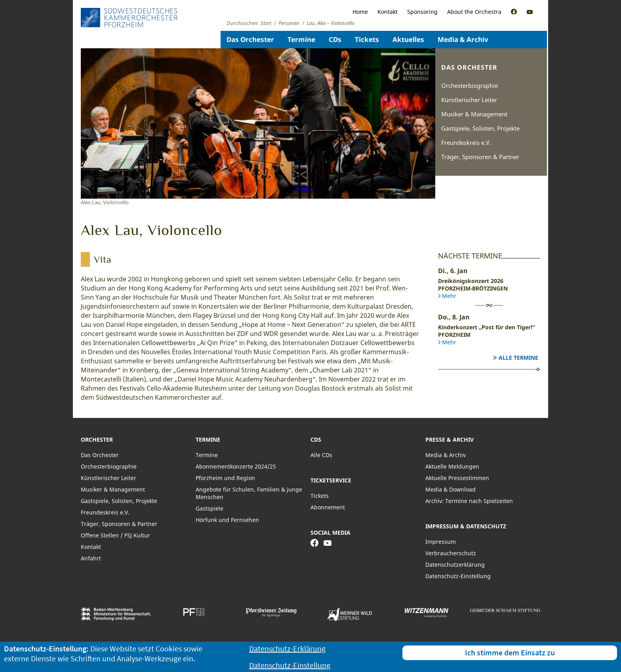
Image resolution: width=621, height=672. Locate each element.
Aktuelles (408, 39)
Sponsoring (422, 12)
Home (360, 12)
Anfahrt (91, 558)
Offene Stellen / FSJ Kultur (115, 535)
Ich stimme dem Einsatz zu (510, 652)
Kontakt (388, 12)
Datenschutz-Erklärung (287, 648)
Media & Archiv (463, 39)
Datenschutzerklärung (455, 565)
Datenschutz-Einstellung (458, 576)
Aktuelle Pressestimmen (457, 478)
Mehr (449, 296)
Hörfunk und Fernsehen (227, 520)
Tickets (367, 39)
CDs (335, 39)
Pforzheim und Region (225, 478)
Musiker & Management (474, 114)
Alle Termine (518, 358)
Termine (301, 39)
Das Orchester (250, 39)
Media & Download (451, 489)
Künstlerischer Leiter (469, 100)
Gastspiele (210, 508)
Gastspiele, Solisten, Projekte (480, 128)
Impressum (441, 542)
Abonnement (328, 507)
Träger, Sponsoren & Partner (480, 157)
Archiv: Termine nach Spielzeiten (469, 501)
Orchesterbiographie (470, 85)
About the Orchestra (474, 12)
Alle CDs (321, 455)
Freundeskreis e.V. (466, 142)
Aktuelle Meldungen (452, 466)
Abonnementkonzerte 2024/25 (236, 466)
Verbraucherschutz (451, 553)
